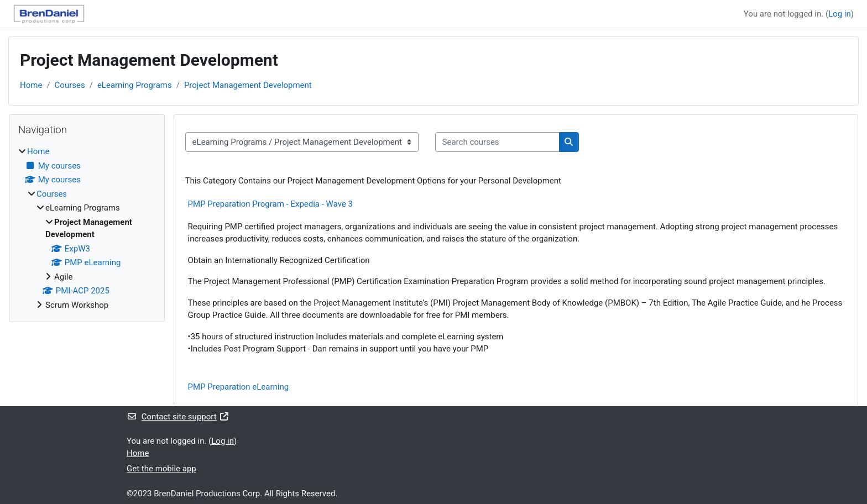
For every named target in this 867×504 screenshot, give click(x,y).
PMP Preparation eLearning (239, 387)
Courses (70, 85)
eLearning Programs (135, 85)
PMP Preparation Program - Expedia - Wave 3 (270, 204)
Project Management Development (248, 85)
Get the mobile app (161, 469)
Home (31, 85)
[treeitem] (87, 228)
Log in (840, 14)
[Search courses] (497, 142)
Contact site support (178, 417)
